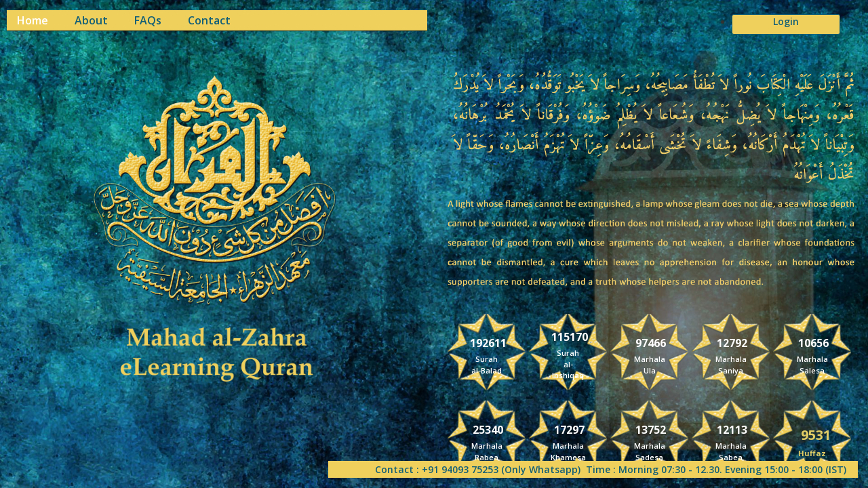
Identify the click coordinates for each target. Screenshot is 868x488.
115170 (570, 337)
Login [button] (786, 21)
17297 (569, 429)
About (91, 21)
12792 (732, 342)
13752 (651, 429)
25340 (488, 429)
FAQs (148, 21)
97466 (651, 342)
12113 (732, 429)
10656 (813, 342)
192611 (488, 342)
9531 (816, 434)
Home (33, 21)
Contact (209, 21)
